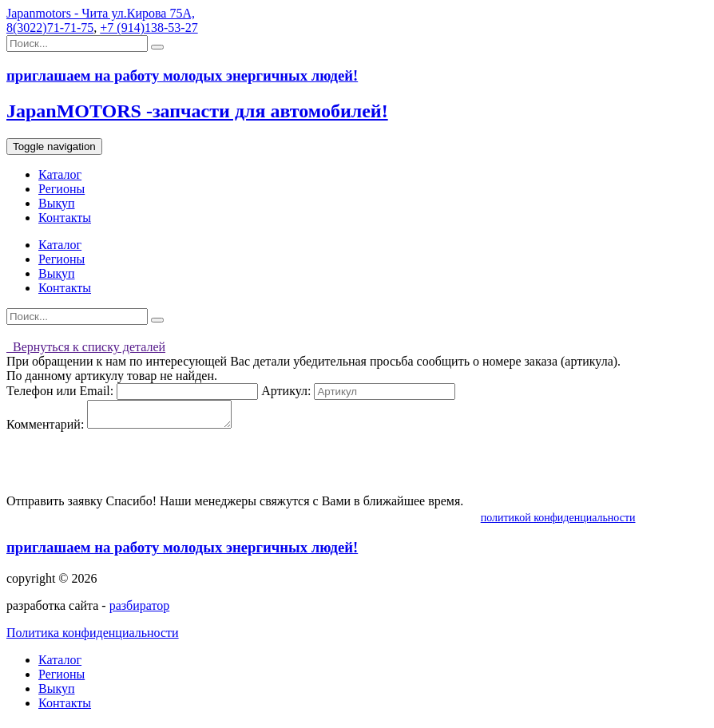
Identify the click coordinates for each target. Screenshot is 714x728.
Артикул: (286, 391)
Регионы (61, 189)
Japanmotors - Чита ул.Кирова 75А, (101, 13)
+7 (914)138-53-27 (149, 28)
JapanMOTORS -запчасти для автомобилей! (197, 111)
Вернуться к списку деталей (86, 347)
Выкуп (57, 203)
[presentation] (128, 468)
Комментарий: (45, 429)
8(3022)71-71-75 (50, 28)
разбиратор (140, 610)
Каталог (60, 174)
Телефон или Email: (60, 391)
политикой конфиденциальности (558, 522)
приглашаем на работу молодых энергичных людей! (182, 552)
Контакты (65, 218)
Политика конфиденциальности (93, 637)
